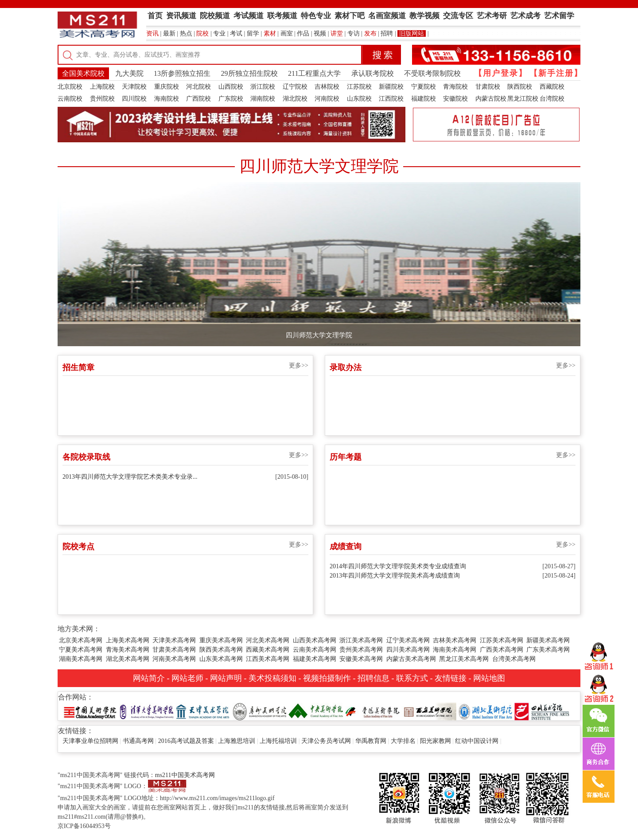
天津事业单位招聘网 (90, 741)
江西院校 (391, 99)
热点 (186, 33)
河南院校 (327, 99)
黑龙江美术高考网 (464, 659)
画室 (287, 33)
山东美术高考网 (221, 659)
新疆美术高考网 (548, 640)
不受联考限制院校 (432, 73)
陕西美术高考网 (221, 650)
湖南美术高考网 (81, 659)
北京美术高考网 (81, 640)
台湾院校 (552, 99)
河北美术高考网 (268, 640)
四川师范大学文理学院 (319, 335)
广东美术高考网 (548, 650)
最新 (169, 33)
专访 (354, 33)
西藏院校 (552, 87)
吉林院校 (327, 87)
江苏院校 (359, 87)
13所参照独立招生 (182, 73)
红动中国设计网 (477, 741)
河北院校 (198, 87)
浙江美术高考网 (361, 640)
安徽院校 (455, 99)
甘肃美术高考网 (174, 650)
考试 (236, 33)
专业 (219, 33)
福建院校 (424, 99)
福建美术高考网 (315, 659)
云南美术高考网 (315, 650)
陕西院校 (520, 87)
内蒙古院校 (491, 99)
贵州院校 (102, 99)
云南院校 (70, 99)
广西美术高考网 (502, 650)
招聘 (387, 33)
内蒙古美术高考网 (411, 659)
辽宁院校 (295, 87)
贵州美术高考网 (361, 650)
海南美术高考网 (455, 650)
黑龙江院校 (523, 99)
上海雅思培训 (237, 741)
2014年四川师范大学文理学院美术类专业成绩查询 (398, 566)
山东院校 (359, 99)
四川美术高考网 (408, 650)
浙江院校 (263, 87)
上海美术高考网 (128, 640)
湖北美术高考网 (128, 659)
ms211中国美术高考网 (185, 775)
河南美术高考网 (174, 659)
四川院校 (134, 99)
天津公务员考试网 (326, 741)
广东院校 (231, 99)
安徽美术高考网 (361, 659)
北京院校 (70, 87)
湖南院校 (263, 99)
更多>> (299, 365)
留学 (253, 33)
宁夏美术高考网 (81, 650)
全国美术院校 (83, 73)
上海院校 (102, 87)
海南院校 (167, 99)
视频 (320, 33)
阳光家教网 (436, 741)
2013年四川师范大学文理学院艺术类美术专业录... (130, 477)
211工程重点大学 (314, 73)
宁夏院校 (424, 87)
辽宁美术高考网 (408, 640)
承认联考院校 (373, 73)
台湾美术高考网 (514, 659)
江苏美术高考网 (502, 640)
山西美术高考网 (315, 640)
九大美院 (129, 73)
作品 (303, 33)
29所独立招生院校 (249, 73)
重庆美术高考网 (221, 640)
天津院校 (134, 87)
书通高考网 (138, 741)
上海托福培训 (278, 741)
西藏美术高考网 (268, 650)
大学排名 (403, 741)
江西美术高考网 (268, 659)
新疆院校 (391, 87)
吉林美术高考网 (455, 640)
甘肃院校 (488, 87)
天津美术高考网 (174, 640)
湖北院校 (295, 99)
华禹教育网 (371, 741)
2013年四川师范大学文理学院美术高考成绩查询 (395, 576)
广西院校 (198, 99)
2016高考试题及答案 (186, 741)
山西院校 (231, 87)
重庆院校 (167, 87)
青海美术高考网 (128, 650)
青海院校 (455, 87)
